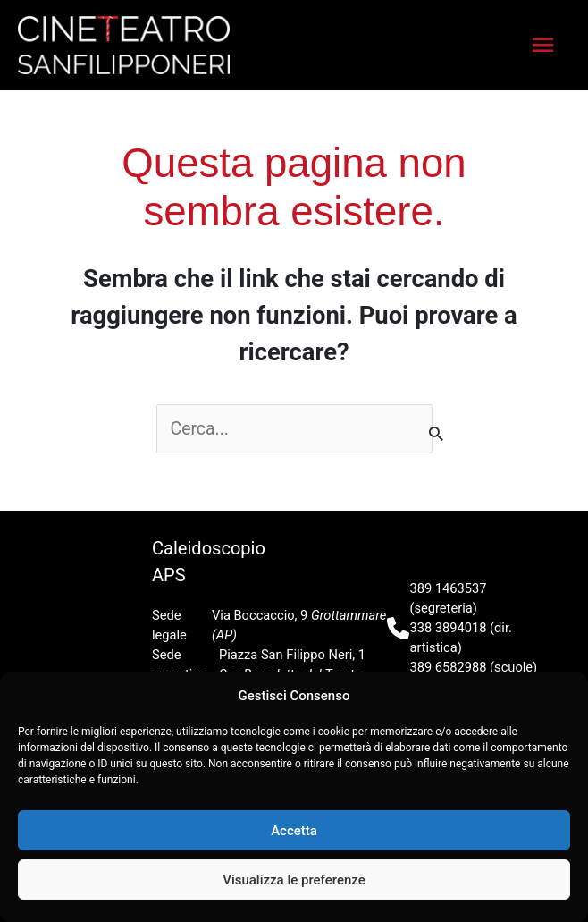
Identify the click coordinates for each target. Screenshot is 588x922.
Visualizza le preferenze (294, 880)
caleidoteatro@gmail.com (484, 668)
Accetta (294, 831)
